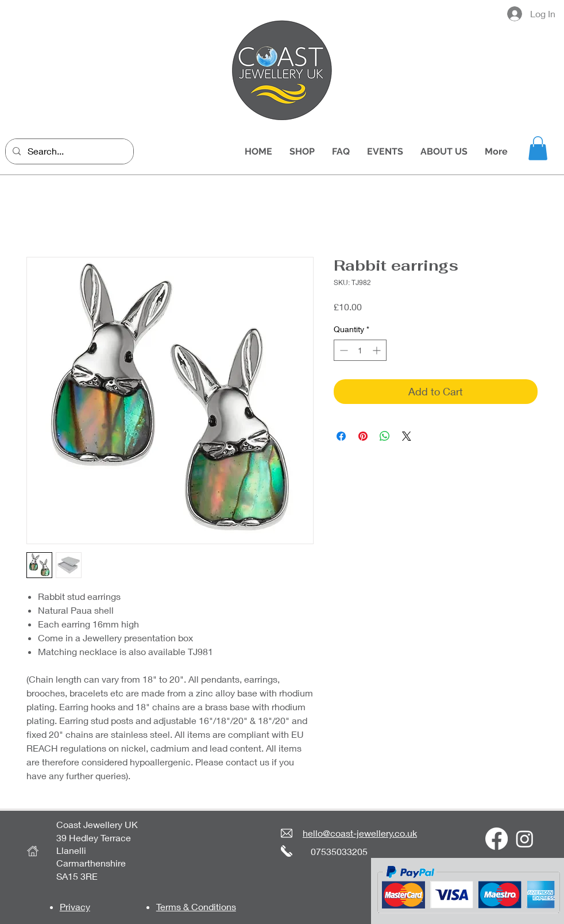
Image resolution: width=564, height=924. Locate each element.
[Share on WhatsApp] (385, 436)
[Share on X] (407, 436)
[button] (538, 148)
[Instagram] (525, 839)
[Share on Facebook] (341, 436)
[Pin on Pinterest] (363, 436)
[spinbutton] (360, 350)
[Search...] (68, 151)
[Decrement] (343, 350)
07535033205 (339, 851)
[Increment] (378, 350)
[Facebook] (497, 839)
